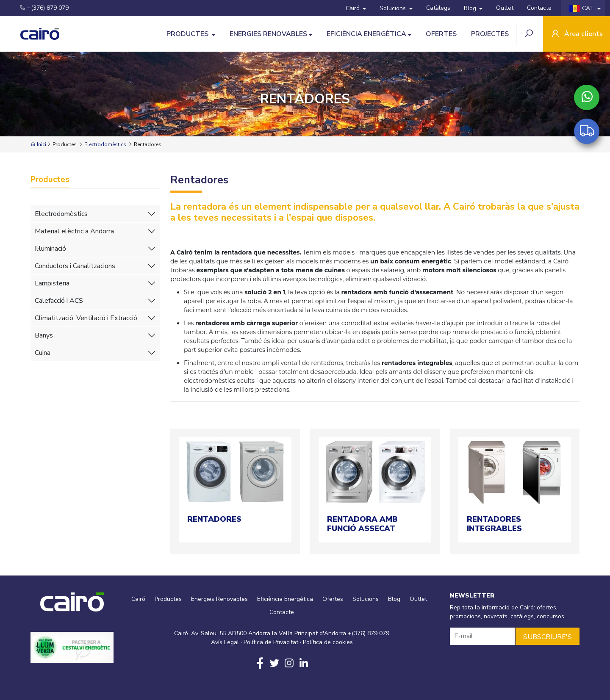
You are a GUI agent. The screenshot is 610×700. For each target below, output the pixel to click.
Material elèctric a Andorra (74, 231)
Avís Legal (225, 642)
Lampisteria (52, 283)
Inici (38, 144)
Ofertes (441, 34)
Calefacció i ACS (59, 301)
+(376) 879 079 (39, 8)
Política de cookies (328, 642)
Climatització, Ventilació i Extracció (86, 318)
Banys (44, 335)
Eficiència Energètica (366, 34)
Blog (471, 8)
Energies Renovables (268, 34)
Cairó (354, 8)
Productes (188, 34)
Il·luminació (50, 249)
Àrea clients (577, 35)
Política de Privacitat (271, 642)
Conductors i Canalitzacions (75, 266)
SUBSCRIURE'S (548, 637)
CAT (582, 8)
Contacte (539, 8)
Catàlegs (438, 8)
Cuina (43, 353)
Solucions (394, 8)
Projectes (490, 34)
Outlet (505, 8)
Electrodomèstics (105, 144)
